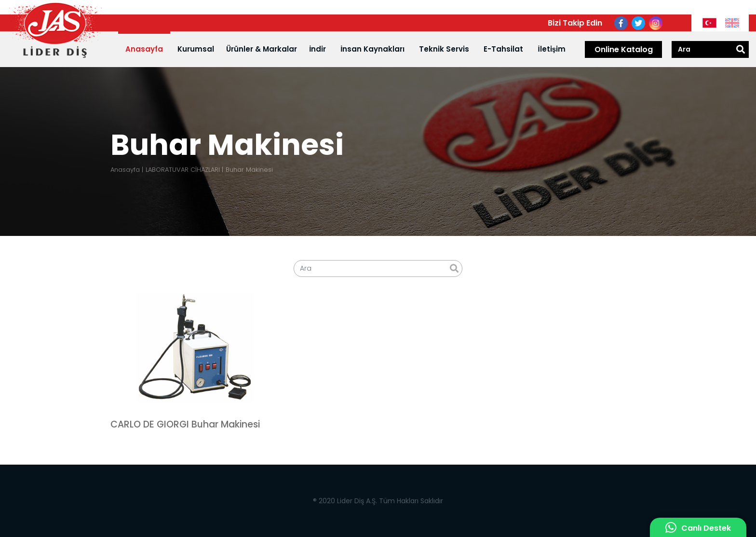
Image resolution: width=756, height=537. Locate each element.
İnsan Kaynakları (372, 49)
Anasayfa (144, 49)
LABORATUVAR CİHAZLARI (183, 170)
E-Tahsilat (503, 49)
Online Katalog (624, 49)
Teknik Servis (444, 49)
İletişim (552, 49)
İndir (317, 49)
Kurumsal (196, 49)
